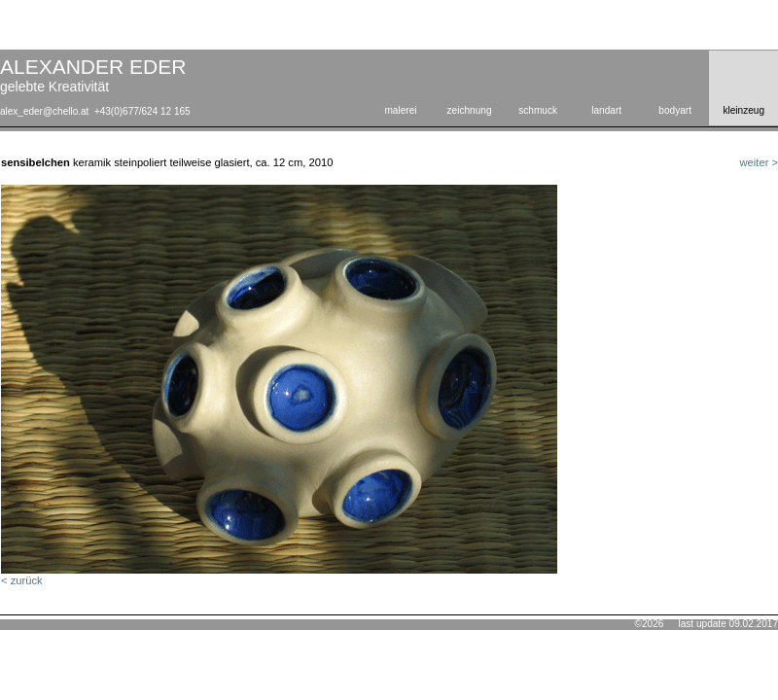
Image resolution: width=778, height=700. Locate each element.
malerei (400, 110)
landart (606, 110)
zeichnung (470, 110)
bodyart (675, 110)
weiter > (759, 162)
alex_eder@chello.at (44, 111)
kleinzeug (743, 110)
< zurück (22, 580)
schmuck (538, 110)
